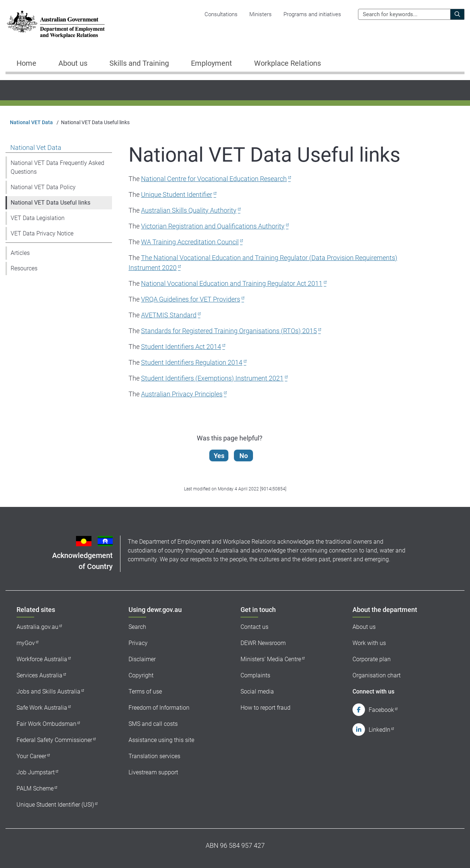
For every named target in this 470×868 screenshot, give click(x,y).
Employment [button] (211, 63)
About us (364, 627)
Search (137, 627)
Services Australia (39, 675)
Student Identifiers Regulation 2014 (192, 362)
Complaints (255, 675)
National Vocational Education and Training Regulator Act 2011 (232, 283)
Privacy (138, 643)
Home (26, 63)
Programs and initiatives (312, 14)
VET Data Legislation (38, 218)
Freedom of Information (159, 708)
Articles (20, 253)
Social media (257, 691)
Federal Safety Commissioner (54, 740)
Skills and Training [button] (139, 63)
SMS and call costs (153, 724)
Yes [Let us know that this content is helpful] (220, 456)
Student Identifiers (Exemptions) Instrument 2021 (212, 378)
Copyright (141, 675)
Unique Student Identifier (177, 195)
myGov (26, 643)
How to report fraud (265, 708)
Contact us (254, 627)
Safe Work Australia (42, 708)
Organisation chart (377, 675)
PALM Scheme (35, 788)
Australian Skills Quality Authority (189, 210)
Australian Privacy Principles (182, 394)
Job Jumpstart (36, 772)
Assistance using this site (161, 740)
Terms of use (145, 691)
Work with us (369, 643)
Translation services (154, 756)
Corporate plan (372, 659)
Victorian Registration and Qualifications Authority (213, 226)
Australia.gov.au (37, 627)
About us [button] (73, 63)
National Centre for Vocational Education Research (214, 179)
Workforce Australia (42, 659)
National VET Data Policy (43, 187)
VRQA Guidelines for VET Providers (191, 299)
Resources (24, 268)
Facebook (381, 710)
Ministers (261, 14)
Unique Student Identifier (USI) (55, 805)
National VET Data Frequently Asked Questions (57, 167)
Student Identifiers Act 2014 (181, 347)
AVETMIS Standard (169, 315)
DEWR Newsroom (263, 643)
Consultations (221, 14)
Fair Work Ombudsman (46, 724)
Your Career (31, 756)
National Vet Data (36, 147)
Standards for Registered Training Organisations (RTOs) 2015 (229, 331)
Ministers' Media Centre (271, 659)
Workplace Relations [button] (288, 63)
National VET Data (31, 122)
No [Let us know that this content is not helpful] (244, 456)
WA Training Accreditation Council (190, 242)
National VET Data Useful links (50, 203)
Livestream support (153, 772)
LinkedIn (379, 730)
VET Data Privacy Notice (42, 233)
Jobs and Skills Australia (48, 691)
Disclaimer (142, 659)
